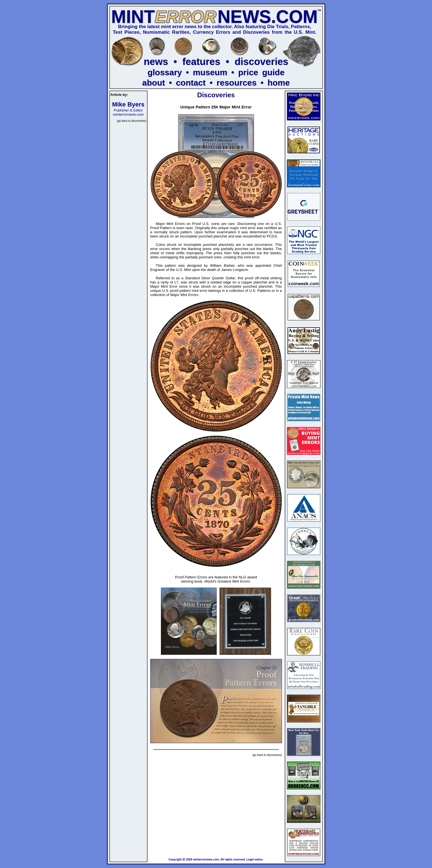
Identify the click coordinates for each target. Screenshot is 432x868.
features (201, 61)
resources (237, 83)
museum (210, 72)
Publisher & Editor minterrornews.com (128, 110)
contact (191, 83)
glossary (165, 72)
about (154, 83)
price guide (261, 72)
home (279, 83)
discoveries (261, 61)
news (156, 61)
